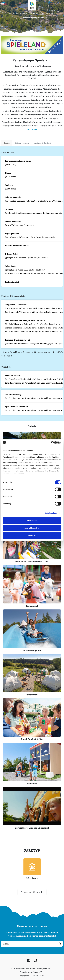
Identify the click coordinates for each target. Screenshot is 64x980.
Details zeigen (51, 513)
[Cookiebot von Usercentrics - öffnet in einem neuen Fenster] (51, 443)
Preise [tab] (7, 143)
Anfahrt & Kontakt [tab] (43, 143)
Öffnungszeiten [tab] (22, 143)
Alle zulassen (32, 520)
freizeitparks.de (36, 13)
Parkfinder (51, 13)
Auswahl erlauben (32, 528)
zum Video (32, 129)
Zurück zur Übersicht (32, 892)
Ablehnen (32, 535)
